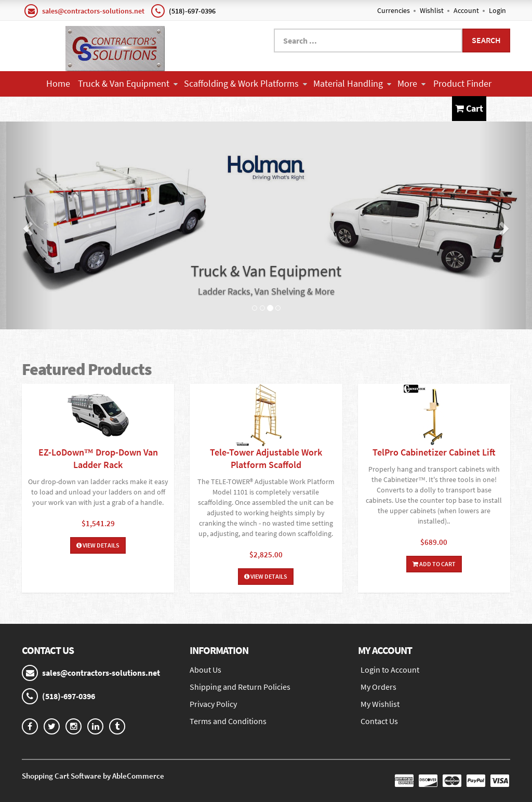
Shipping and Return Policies (240, 687)
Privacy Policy (213, 704)
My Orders (378, 687)
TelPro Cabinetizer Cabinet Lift (434, 452)
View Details (98, 545)
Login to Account (390, 670)
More (411, 83)
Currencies (394, 10)
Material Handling (352, 83)
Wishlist (432, 10)
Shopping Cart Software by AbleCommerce (93, 776)
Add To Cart (434, 564)
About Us (205, 670)
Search (486, 40)
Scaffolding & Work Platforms (245, 83)
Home (58, 83)
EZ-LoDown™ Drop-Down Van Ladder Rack (98, 458)
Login (497, 10)
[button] (26, 225)
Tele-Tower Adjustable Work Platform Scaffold (266, 458)
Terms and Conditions (228, 721)
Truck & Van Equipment (128, 83)
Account (466, 10)
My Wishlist (380, 704)
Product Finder (462, 83)
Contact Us (241, 108)
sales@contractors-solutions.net (93, 11)
